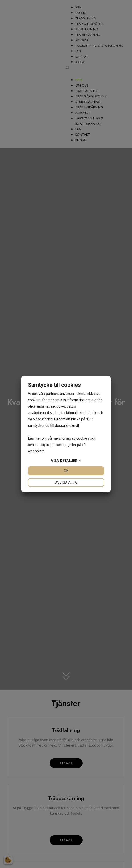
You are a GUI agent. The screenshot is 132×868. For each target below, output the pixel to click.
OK (66, 471)
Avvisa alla (66, 483)
